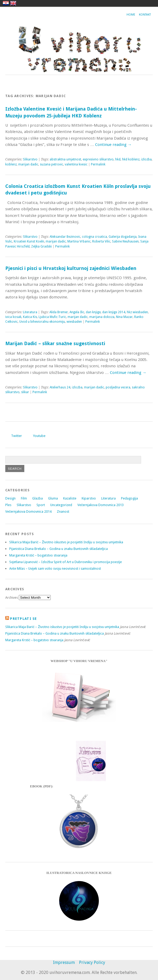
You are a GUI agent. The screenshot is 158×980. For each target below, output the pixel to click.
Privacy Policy (92, 962)
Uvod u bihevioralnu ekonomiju (42, 322)
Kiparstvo (89, 498)
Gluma (53, 498)
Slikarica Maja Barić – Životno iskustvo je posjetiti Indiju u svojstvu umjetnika (66, 542)
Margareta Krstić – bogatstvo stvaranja (38, 555)
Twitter (17, 436)
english (13, 3)
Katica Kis (30, 317)
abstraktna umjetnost (65, 159)
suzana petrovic (52, 164)
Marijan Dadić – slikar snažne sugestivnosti (55, 343)
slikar (25, 392)
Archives (12, 598)
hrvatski (6, 3)
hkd (118, 159)
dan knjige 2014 (114, 312)
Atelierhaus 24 (60, 387)
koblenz (11, 164)
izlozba (146, 159)
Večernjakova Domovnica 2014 (28, 512)
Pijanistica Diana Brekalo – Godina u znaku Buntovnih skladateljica (59, 549)
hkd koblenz (131, 159)
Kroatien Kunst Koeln (29, 241)
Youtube (39, 436)
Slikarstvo (30, 159)
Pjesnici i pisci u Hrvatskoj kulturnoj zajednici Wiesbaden (71, 268)
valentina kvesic (76, 164)
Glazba (38, 498)
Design (10, 498)
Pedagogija (129, 498)
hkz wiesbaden (137, 312)
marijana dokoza (102, 317)
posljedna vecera (118, 387)
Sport (41, 505)
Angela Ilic (77, 312)
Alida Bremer (59, 312)
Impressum (64, 962)
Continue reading (113, 145)
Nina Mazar (124, 317)
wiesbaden (74, 322)
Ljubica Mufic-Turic (52, 317)
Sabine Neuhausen (125, 241)
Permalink (98, 164)
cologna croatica (94, 237)
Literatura (30, 312)
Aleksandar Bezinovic (65, 237)
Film (24, 498)
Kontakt (145, 15)
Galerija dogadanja (123, 237)
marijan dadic (28, 164)
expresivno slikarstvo (98, 159)
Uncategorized (61, 505)
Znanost (63, 512)
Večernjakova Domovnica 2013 (101, 505)
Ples (8, 505)
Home (131, 15)
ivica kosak (13, 317)
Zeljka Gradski (41, 246)
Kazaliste (70, 498)
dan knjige (93, 312)
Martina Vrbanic (79, 241)
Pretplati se (23, 619)
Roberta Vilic (101, 241)
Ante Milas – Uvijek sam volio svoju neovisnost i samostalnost (55, 569)
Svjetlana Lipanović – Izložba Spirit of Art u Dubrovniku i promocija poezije (66, 562)
